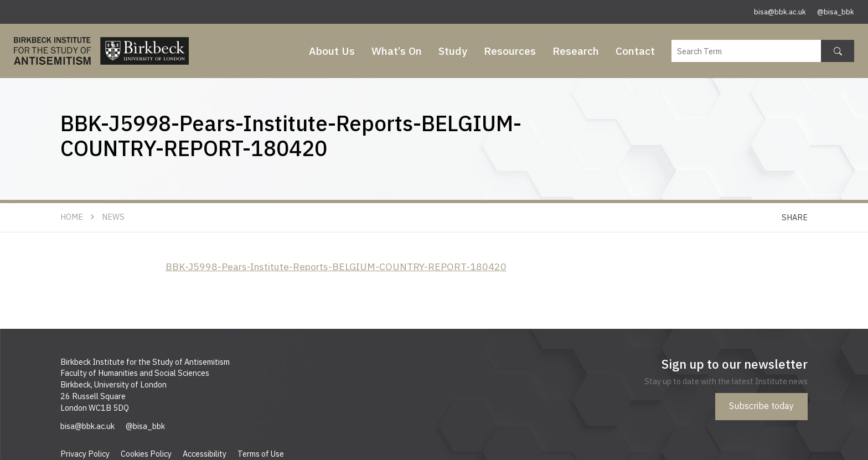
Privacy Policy (85, 454)
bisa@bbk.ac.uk (780, 12)
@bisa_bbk (836, 12)
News (113, 217)
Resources (510, 51)
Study (453, 51)
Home (72, 217)
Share (795, 217)
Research (576, 51)
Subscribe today (761, 406)
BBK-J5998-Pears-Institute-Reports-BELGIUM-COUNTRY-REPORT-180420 (336, 267)
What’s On (397, 51)
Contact (635, 51)
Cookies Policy (146, 454)
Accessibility (205, 454)
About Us (332, 51)
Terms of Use (261, 454)
